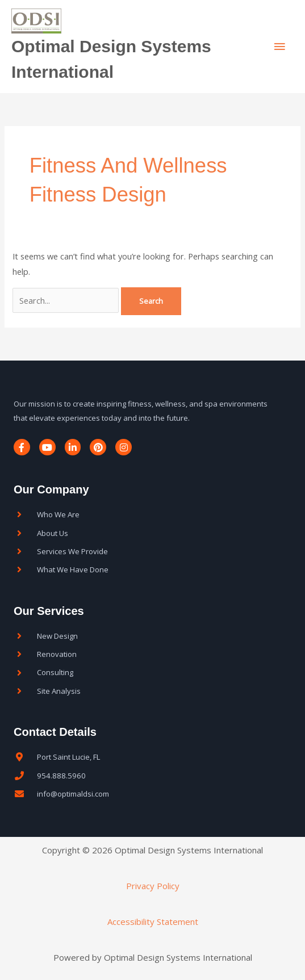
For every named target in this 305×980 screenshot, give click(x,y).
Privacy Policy (153, 886)
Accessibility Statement (153, 922)
